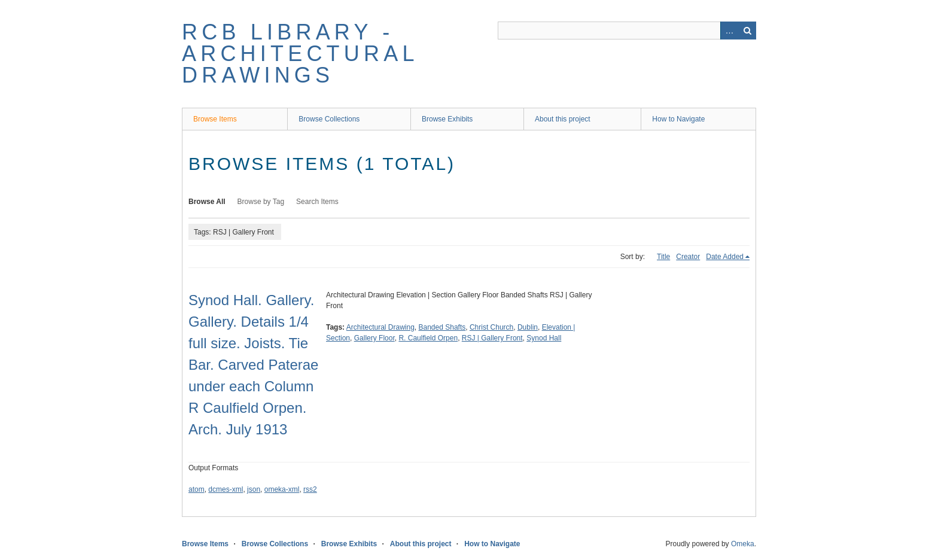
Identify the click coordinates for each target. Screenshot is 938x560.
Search (747, 31)
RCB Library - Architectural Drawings (300, 54)
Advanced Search (729, 31)
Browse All (207, 202)
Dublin (528, 327)
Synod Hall (544, 338)
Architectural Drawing (380, 327)
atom (197, 489)
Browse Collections (329, 119)
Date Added (725, 257)
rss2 (310, 489)
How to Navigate (678, 119)
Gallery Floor (374, 338)
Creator (688, 257)
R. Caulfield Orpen (428, 338)
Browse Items (215, 119)
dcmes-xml (226, 489)
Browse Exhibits (447, 119)
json (254, 489)
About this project (563, 119)
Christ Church (491, 327)
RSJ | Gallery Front (492, 338)
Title (663, 257)
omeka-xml (282, 489)
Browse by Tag (261, 202)
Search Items (317, 202)
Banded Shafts (442, 327)
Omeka (743, 544)
